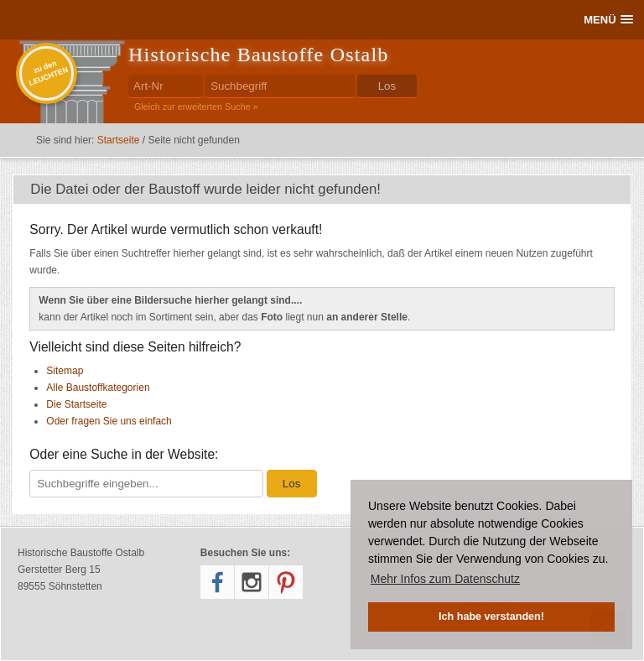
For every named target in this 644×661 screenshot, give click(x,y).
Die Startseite (76, 404)
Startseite (119, 140)
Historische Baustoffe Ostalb (258, 55)
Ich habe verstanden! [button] (491, 617)
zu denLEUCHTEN (48, 73)
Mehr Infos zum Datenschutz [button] (445, 579)
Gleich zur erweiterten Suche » (196, 107)
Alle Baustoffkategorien (98, 388)
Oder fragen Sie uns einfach (109, 421)
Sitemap (65, 371)
